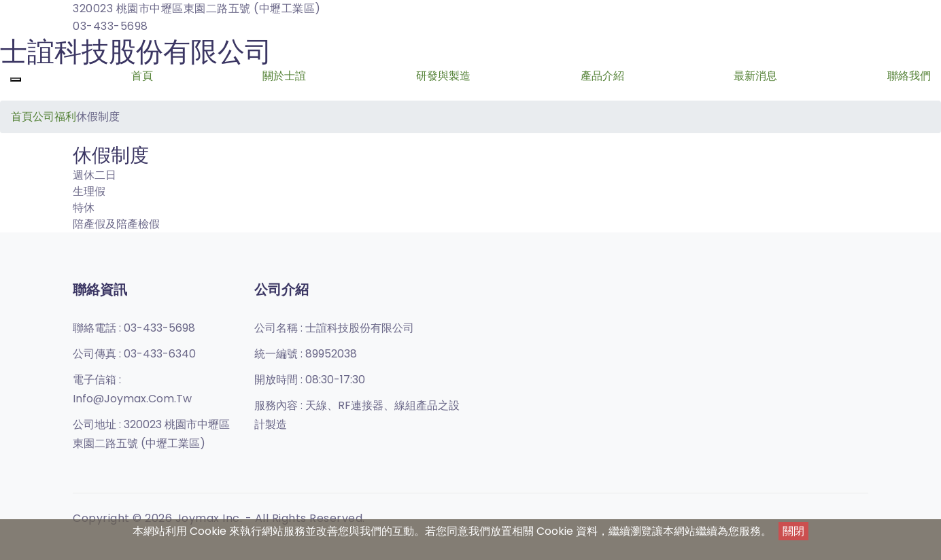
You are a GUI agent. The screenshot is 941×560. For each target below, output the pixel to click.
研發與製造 (443, 76)
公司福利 (54, 117)
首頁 (142, 76)
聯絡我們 (909, 76)
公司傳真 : (134, 354)
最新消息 (755, 76)
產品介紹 (602, 76)
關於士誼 (284, 76)
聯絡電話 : (134, 328)
